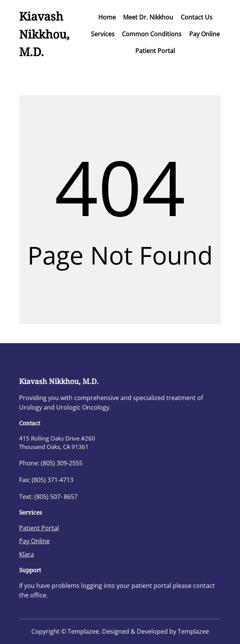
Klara (27, 554)
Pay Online (34, 541)
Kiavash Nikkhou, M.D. (44, 34)
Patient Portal (39, 528)
